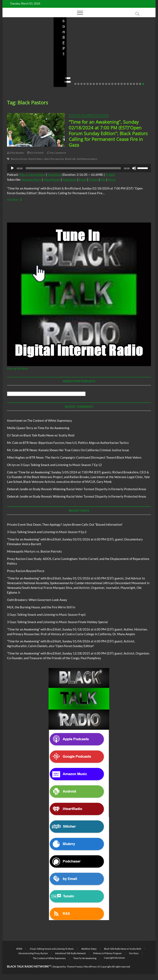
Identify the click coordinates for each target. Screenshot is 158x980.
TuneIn (94, 179)
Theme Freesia (75, 967)
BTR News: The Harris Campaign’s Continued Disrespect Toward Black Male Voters (85, 457)
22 (140, 84)
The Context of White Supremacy (50, 420)
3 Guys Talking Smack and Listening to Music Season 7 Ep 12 (61, 465)
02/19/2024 (35, 153)
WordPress (90, 967)
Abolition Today (89, 949)
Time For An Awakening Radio (89, 115)
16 (122, 84)
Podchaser (70, 179)
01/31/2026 (129, 70)
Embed (110, 175)
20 (134, 84)
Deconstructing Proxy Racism (33, 953)
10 (103, 84)
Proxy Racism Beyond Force (26, 571)
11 (106, 84)
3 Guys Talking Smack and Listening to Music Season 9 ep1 (46, 614)
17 (125, 84)
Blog (17, 36)
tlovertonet (15, 420)
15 (118, 84)
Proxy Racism (132, 52)
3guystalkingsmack (71, 70)
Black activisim (19, 159)
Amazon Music (31, 179)
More (112, 179)
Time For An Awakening (53, 428)
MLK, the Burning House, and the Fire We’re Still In (41, 607)
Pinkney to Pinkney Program (107, 953)
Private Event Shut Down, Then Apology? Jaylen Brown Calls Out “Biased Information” (27, 53)
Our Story (134, 953)
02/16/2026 (66, 75)
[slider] (73, 168)
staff (12, 70)
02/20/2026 (27, 70)
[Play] (12, 168)
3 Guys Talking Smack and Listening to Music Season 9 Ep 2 (78, 59)
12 (109, 84)
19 (131, 84)
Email (83, 179)
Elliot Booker (16, 153)
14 (115, 84)
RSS (103, 179)
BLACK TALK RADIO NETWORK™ (29, 966)
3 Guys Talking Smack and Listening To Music (74, 45)
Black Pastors (36, 159)
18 (128, 84)
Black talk (70, 159)
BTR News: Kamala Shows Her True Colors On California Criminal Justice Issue (76, 450)
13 (112, 84)
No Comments (17, 75)
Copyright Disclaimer (114, 958)
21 (137, 84)
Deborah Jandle (18, 489)
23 (143, 84)
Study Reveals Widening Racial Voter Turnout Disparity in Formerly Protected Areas (89, 489)
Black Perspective (54, 159)
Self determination (87, 159)
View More (15, 82)
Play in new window (32, 175)
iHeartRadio (52, 179)
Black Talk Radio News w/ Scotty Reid (49, 435)
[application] (79, 168)
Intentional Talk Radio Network (70, 953)
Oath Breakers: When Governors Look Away (37, 600)
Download (55, 175)
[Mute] (134, 168)
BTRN (25, 36)
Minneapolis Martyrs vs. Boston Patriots (128, 62)
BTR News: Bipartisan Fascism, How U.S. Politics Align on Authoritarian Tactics (76, 443)
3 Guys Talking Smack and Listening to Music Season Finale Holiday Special (57, 622)
